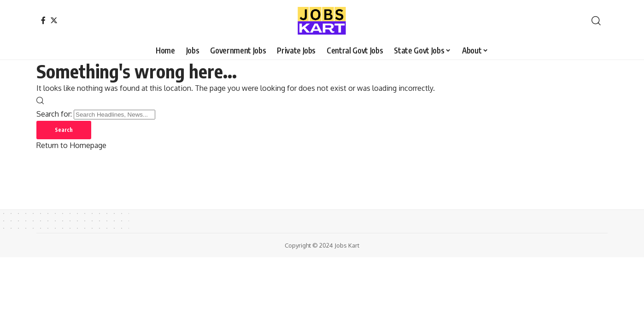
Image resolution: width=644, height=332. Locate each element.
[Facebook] (43, 20)
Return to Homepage (71, 145)
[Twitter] (54, 20)
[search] (596, 21)
